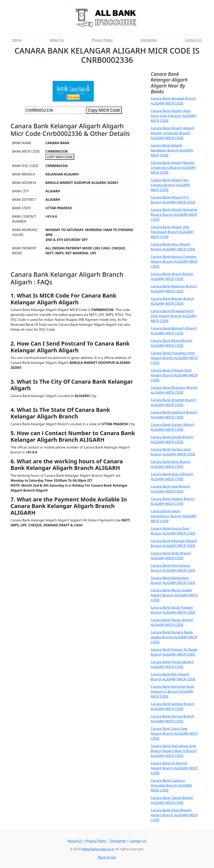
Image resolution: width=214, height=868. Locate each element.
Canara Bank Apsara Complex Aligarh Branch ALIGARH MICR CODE (174, 262)
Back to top (107, 857)
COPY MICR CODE (60, 157)
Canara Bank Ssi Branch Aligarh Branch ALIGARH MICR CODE (174, 768)
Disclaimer (149, 40)
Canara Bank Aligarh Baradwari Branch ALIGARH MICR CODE (172, 150)
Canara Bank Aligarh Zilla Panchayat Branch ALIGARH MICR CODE (172, 232)
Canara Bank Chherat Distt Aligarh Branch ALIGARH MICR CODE (174, 375)
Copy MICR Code (104, 110)
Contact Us (193, 40)
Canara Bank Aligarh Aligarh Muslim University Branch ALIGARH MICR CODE (172, 133)
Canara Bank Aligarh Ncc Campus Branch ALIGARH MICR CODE (170, 185)
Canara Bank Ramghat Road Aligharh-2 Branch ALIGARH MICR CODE (172, 692)
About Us (57, 40)
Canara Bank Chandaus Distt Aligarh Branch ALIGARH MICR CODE (174, 358)
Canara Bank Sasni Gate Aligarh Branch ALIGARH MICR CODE (174, 734)
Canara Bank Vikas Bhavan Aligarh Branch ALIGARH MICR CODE (174, 815)
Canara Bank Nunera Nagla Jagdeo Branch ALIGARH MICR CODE (174, 637)
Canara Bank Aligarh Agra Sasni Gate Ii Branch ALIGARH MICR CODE (174, 116)
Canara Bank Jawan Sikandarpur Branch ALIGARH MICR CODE (173, 516)
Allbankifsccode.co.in (98, 849)
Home (17, 40)
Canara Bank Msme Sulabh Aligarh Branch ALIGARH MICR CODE (174, 595)
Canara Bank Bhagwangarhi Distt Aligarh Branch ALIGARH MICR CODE (174, 316)
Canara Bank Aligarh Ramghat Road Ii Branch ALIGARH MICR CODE (174, 215)
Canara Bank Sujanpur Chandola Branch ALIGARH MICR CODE (171, 785)
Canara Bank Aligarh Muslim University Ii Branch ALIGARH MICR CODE (173, 168)
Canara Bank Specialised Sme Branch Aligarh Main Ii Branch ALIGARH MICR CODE (174, 751)
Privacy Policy (102, 40)
